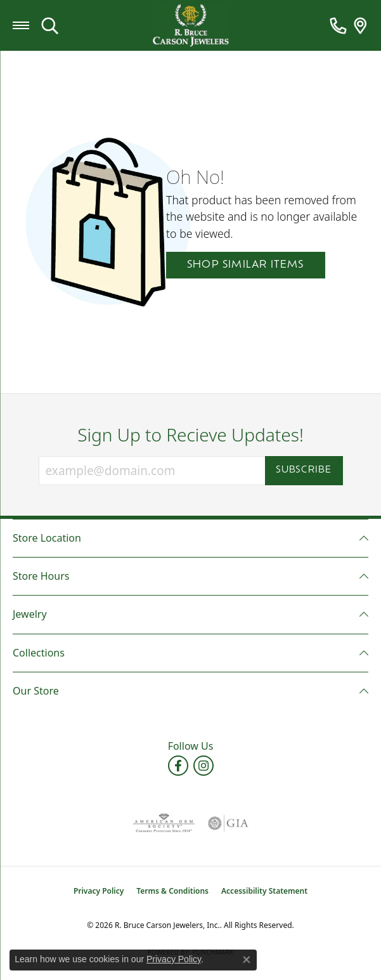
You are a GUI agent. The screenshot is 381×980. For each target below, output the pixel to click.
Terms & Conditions (172, 891)
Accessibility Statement (264, 891)
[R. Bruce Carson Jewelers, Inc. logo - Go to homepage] (191, 26)
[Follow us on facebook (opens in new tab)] (178, 766)
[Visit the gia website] (228, 823)
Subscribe (304, 470)
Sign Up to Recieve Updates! (190, 435)
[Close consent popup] (247, 960)
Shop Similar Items (246, 265)
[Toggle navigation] (21, 25)
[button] (50, 25)
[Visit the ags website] (164, 823)
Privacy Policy (99, 891)
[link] (338, 25)
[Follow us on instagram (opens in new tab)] (203, 766)
